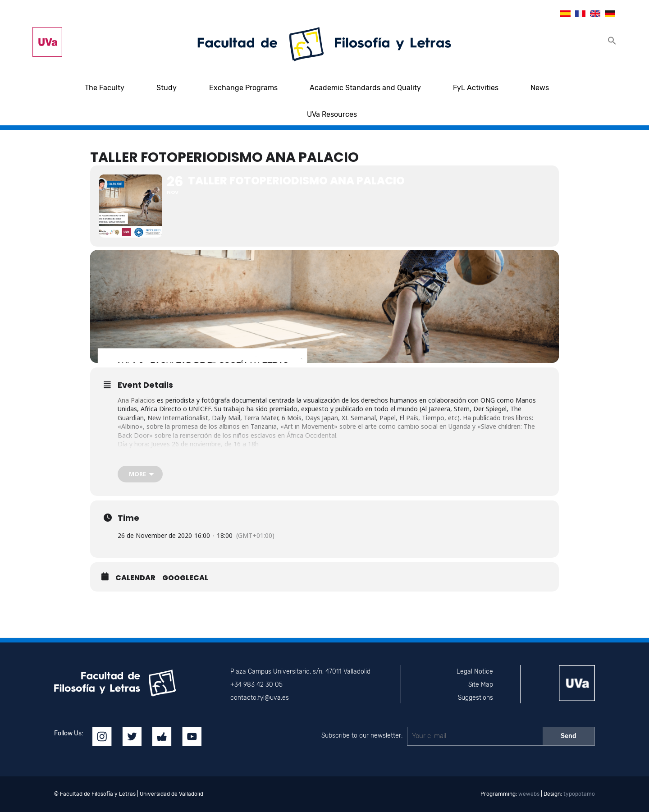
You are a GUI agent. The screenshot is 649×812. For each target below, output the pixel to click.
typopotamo (579, 794)
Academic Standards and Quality (365, 88)
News (540, 88)
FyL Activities (476, 88)
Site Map (481, 685)
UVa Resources (332, 114)
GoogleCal (185, 578)
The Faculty (105, 88)
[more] (140, 474)
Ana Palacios (136, 400)
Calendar (135, 578)
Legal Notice (475, 672)
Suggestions (475, 698)
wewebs (529, 794)
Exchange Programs (243, 88)
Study (167, 88)
